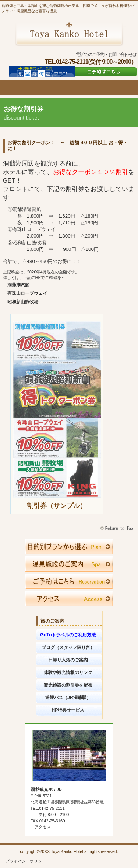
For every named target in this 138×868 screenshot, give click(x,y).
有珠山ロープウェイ (27, 293)
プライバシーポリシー (26, 861)
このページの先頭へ (118, 528)
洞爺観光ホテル (69, 34)
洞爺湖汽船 (18, 285)
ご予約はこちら (104, 72)
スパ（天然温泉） (69, 564)
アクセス (69, 599)
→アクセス (41, 827)
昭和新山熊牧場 (23, 302)
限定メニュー (69, 547)
